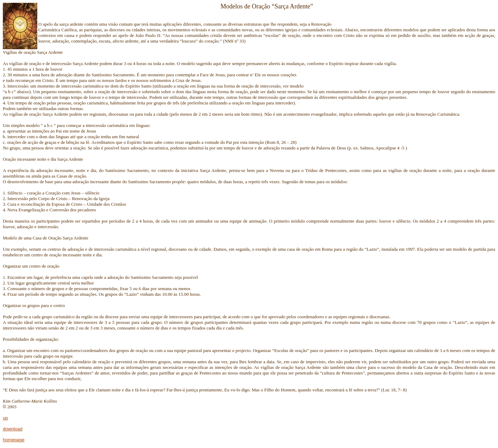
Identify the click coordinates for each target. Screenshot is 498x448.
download (13, 429)
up (5, 418)
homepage (14, 440)
